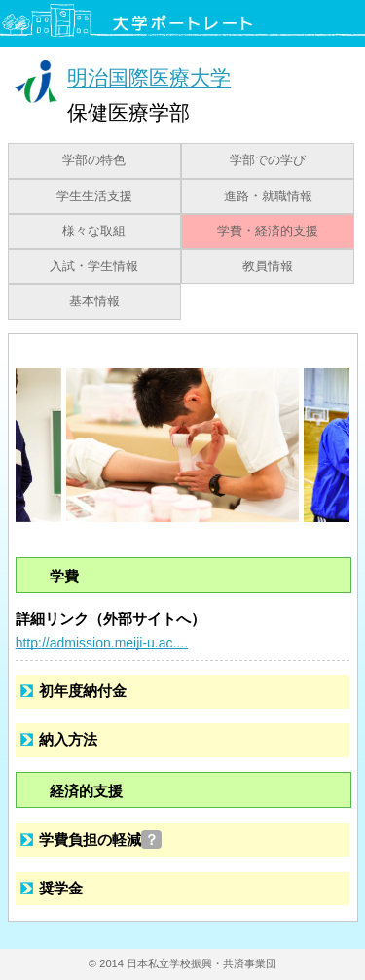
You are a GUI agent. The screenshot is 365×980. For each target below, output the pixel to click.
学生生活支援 (94, 196)
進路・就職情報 (268, 196)
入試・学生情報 (94, 266)
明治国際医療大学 (149, 77)
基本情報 (94, 301)
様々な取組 (94, 231)
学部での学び (268, 160)
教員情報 (268, 266)
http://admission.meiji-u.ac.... (102, 643)
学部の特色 (94, 160)
